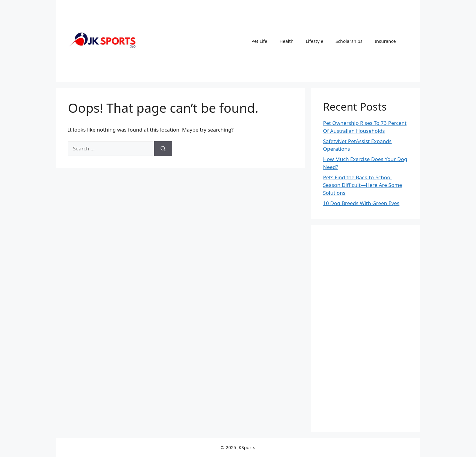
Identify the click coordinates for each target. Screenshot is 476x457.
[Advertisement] (365, 328)
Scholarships (349, 41)
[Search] (163, 149)
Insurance (385, 41)
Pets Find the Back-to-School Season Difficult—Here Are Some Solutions (362, 185)
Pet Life (259, 41)
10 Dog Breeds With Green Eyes (361, 203)
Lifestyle (314, 41)
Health (286, 41)
